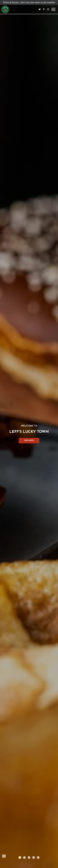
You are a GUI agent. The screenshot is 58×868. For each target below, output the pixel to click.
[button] (4, 856)
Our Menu (29, 440)
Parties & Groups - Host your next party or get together (29, 2)
